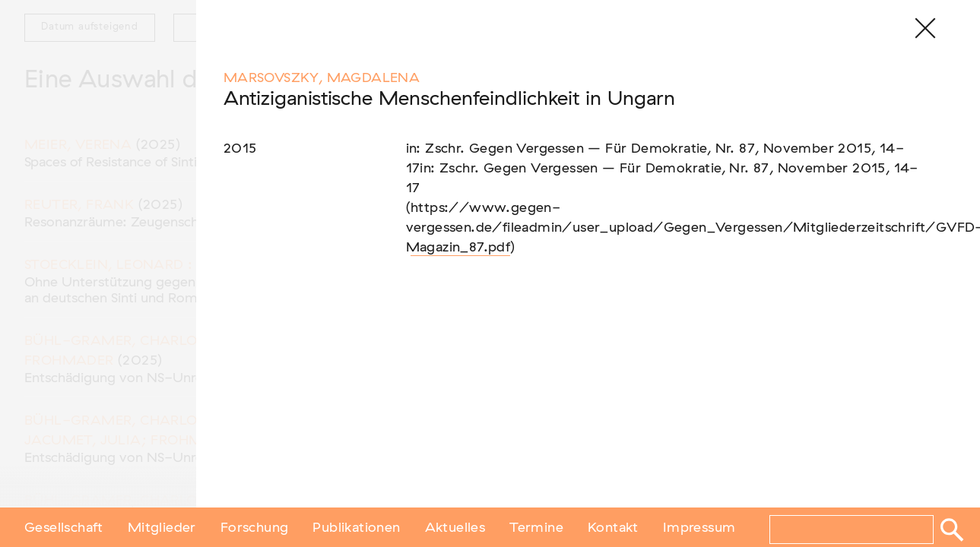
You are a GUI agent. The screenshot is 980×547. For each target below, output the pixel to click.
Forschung (255, 526)
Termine (536, 526)
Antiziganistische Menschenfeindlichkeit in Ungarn (449, 99)
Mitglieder (162, 526)
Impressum (699, 526)
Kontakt (613, 526)
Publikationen (356, 526)
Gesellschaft (64, 526)
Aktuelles (455, 526)
